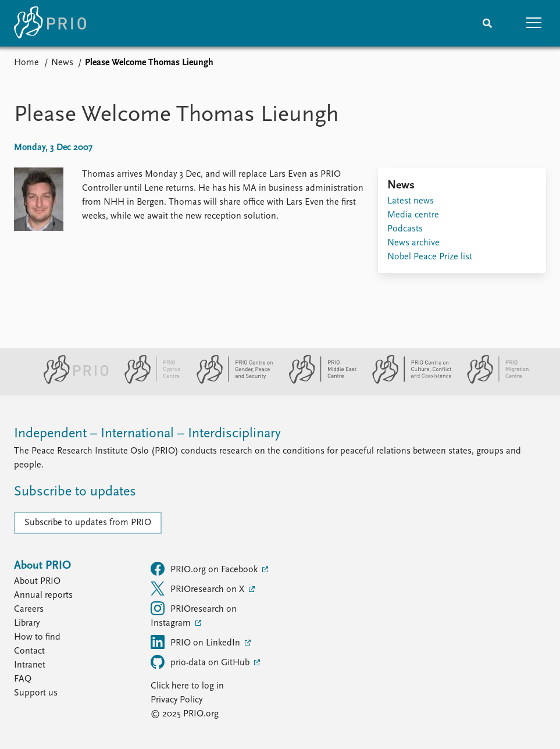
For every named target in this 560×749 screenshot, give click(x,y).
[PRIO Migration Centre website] (492, 381)
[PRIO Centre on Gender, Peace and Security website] (230, 381)
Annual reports (43, 595)
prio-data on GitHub (201, 662)
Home (26, 63)
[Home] (50, 23)
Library (27, 623)
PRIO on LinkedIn (197, 642)
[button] (534, 23)
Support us (36, 693)
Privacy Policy (176, 700)
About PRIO (37, 582)
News (62, 63)
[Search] (487, 23)
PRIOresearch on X (199, 588)
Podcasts (405, 229)
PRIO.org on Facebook (205, 569)
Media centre (413, 215)
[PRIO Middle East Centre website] (318, 381)
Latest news (411, 201)
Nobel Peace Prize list (430, 257)
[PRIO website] (71, 381)
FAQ (23, 679)
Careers (29, 609)
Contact (29, 651)
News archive (413, 243)
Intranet (30, 665)
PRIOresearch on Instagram (194, 615)
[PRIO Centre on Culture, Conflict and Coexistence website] (407, 381)
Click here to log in (187, 686)
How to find (37, 637)
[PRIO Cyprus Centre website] (148, 381)
